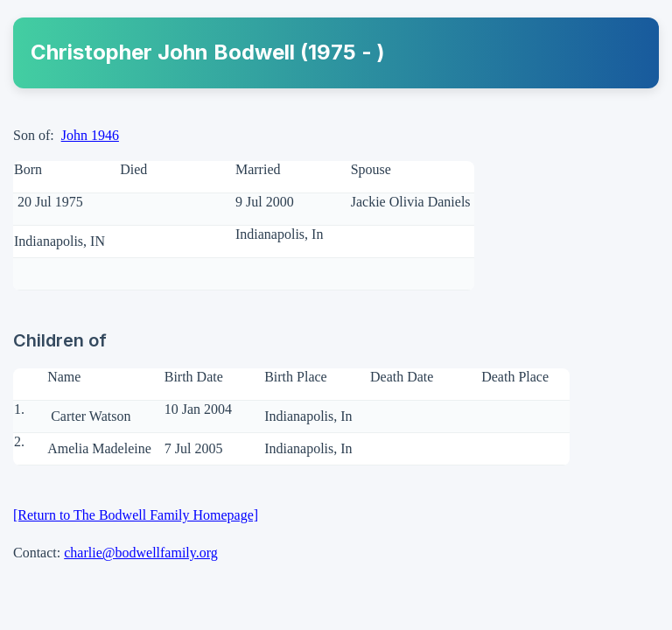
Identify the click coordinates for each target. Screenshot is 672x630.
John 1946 (90, 135)
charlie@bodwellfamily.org (141, 553)
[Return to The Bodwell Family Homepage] (136, 515)
